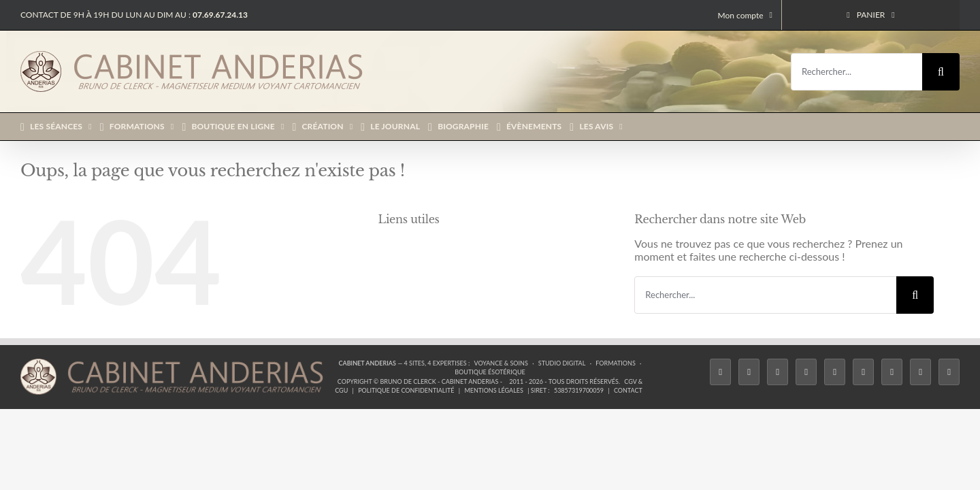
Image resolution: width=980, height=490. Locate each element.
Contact (628, 390)
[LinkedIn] (892, 372)
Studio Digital (562, 363)
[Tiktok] (806, 372)
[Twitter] (749, 372)
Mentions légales (494, 390)
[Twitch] (835, 372)
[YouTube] (863, 372)
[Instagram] (778, 372)
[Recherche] (941, 72)
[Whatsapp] (920, 372)
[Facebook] (720, 372)
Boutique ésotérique (490, 372)
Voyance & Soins (501, 363)
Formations (615, 363)
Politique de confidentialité (406, 390)
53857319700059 (579, 390)
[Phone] (949, 372)
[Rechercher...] (856, 72)
